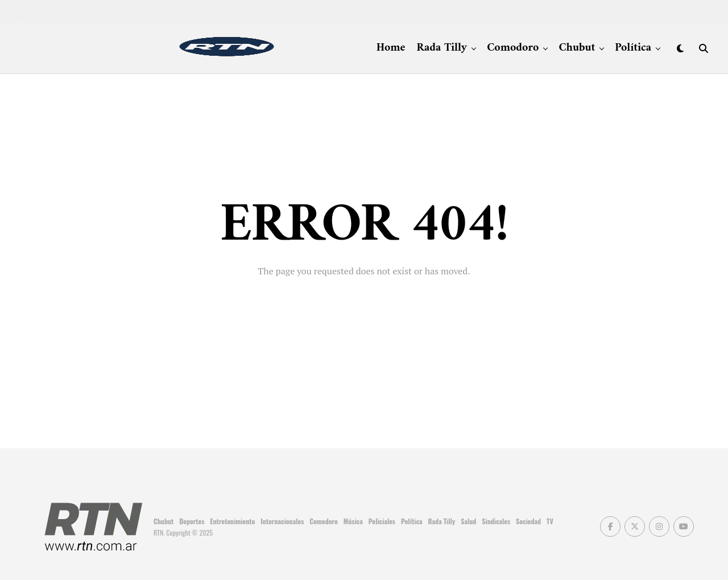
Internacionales (282, 521)
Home (391, 48)
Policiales (382, 521)
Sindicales (496, 521)
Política (633, 48)
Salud (468, 521)
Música (353, 521)
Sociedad (528, 521)
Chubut (577, 48)
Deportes (192, 521)
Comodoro (513, 48)
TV (550, 521)
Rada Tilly (442, 48)
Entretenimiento (232, 521)
